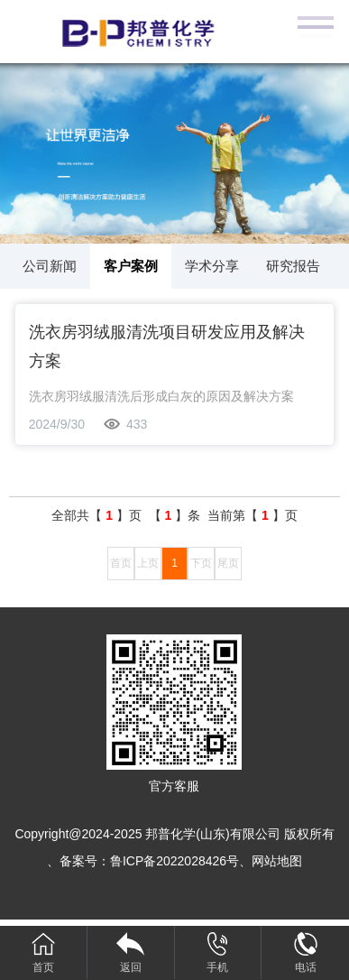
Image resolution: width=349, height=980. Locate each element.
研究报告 (293, 266)
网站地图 (277, 861)
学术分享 (212, 266)
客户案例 (131, 266)
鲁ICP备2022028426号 (174, 861)
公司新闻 (50, 266)
